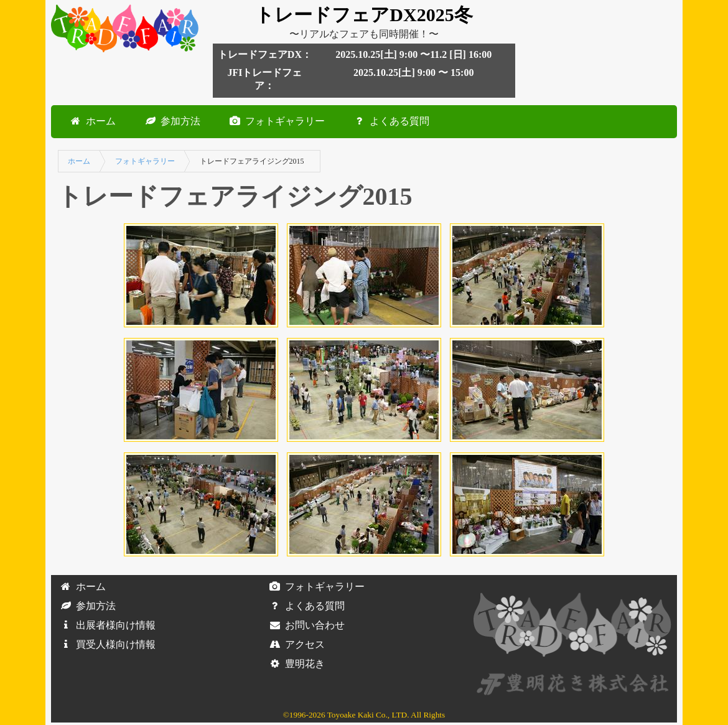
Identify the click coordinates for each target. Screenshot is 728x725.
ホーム (91, 121)
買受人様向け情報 (106, 644)
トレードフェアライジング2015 (252, 161)
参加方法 (170, 121)
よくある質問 (390, 121)
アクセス (295, 644)
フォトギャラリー (275, 121)
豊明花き (295, 664)
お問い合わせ (305, 625)
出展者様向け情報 (106, 625)
